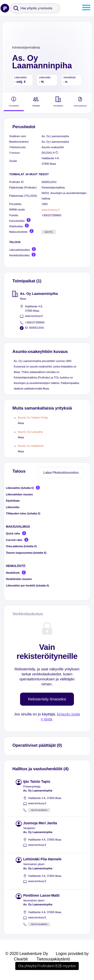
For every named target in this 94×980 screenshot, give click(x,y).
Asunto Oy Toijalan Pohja (33, 418)
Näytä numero (39, 810)
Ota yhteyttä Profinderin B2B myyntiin (47, 966)
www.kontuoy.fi (51, 210)
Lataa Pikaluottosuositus (61, 472)
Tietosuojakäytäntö (53, 959)
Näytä (49, 232)
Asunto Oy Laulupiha (30, 432)
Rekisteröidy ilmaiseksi (47, 699)
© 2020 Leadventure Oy (27, 954)
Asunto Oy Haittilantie (31, 446)
